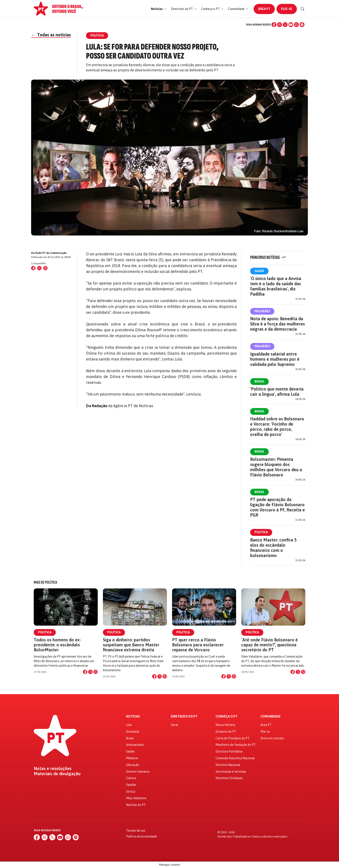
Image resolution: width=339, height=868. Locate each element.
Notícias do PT (136, 805)
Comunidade (271, 717)
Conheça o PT (226, 717)
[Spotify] (302, 25)
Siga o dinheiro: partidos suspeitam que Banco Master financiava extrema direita (131, 645)
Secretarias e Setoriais (231, 772)
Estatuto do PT (226, 732)
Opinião (131, 785)
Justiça (131, 791)
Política (261, 532)
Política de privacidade (142, 836)
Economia (133, 732)
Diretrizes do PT (184, 717)
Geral (174, 725)
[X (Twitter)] (285, 25)
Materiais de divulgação (57, 774)
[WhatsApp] (296, 25)
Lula (129, 725)
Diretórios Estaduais (229, 778)
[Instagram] (280, 25)
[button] (159, 9)
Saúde (259, 271)
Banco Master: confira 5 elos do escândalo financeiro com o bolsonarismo (273, 548)
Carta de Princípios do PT (233, 738)
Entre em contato (272, 738)
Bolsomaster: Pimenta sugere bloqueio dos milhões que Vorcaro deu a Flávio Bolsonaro (276, 467)
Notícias (133, 717)
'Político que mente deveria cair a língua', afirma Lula (277, 392)
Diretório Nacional (228, 765)
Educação (133, 765)
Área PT (264, 9)
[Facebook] (274, 25)
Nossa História (225, 725)
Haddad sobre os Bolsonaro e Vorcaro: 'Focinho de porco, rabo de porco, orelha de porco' (277, 427)
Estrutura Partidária (229, 751)
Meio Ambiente (136, 798)
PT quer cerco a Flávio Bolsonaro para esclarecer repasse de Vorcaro (198, 645)
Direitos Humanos (138, 772)
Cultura (131, 778)
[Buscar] (302, 9)
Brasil (259, 381)
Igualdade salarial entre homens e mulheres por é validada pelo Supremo (275, 359)
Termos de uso (136, 831)
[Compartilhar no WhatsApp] (45, 268)
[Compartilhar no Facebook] (33, 268)
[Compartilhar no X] (90, 672)
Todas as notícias (51, 35)
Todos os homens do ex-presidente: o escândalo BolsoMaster (57, 645)
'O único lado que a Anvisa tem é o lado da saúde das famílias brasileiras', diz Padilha (276, 286)
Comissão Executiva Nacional (235, 758)
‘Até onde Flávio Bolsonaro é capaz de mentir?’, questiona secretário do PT (269, 645)
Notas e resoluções (53, 769)
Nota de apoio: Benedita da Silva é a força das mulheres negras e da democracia (277, 324)
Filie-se (287, 9)
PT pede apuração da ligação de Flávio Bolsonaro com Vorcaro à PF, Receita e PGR (277, 507)
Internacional (135, 745)
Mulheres (262, 311)
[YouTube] (291, 25)
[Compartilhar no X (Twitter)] (39, 268)
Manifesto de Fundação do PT (236, 745)
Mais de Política (45, 582)
